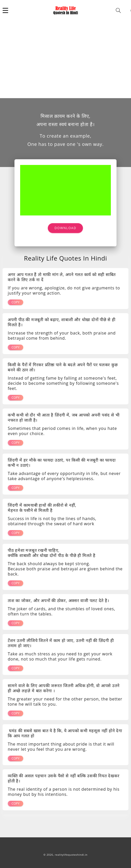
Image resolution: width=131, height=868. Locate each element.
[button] (5, 10)
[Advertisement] (65, 59)
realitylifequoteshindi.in (71, 855)
